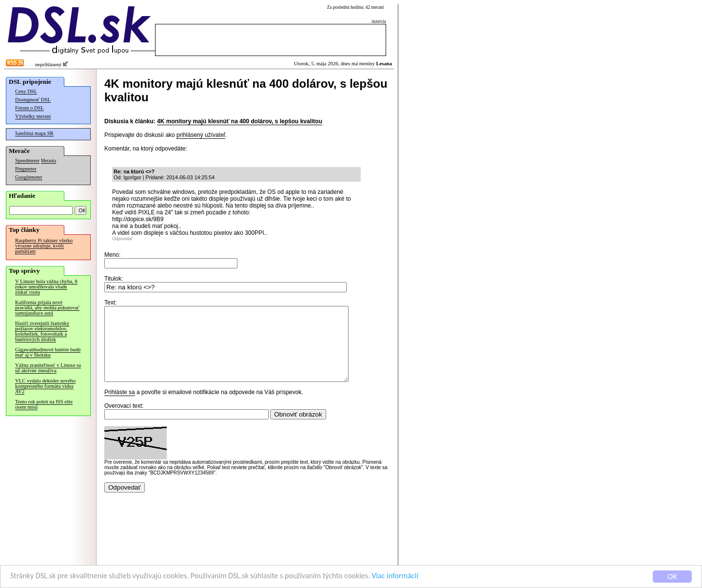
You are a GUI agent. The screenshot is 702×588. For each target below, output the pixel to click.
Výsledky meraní (33, 116)
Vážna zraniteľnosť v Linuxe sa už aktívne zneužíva (48, 368)
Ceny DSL (26, 91)
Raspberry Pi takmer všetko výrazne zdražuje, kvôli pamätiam (44, 246)
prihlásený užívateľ (201, 135)
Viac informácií (421, 577)
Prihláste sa (120, 407)
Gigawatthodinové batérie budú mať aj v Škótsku (48, 352)
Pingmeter (26, 169)
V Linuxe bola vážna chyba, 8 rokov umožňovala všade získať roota (46, 287)
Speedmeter (27, 161)
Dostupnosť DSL (33, 100)
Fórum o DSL (29, 108)
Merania (49, 161)
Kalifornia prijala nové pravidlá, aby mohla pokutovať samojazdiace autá (47, 308)
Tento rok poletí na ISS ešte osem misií (44, 404)
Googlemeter (29, 177)
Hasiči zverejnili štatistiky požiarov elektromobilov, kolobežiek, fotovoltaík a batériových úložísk (42, 331)
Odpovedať (122, 239)
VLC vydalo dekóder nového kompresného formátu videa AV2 (45, 386)
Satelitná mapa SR (34, 133)
